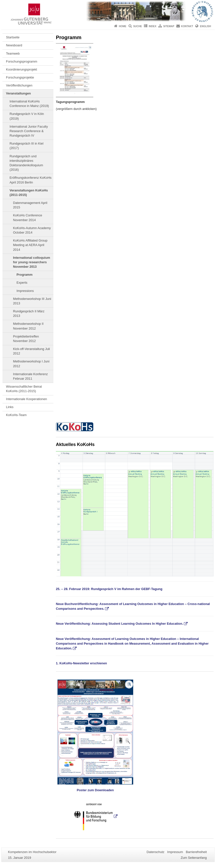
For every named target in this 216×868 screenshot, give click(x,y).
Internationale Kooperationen (26, 399)
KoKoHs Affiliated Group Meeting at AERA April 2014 (30, 245)
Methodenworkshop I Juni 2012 (31, 364)
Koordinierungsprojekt (22, 69)
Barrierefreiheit (196, 852)
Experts (22, 283)
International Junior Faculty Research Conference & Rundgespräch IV (29, 131)
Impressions (25, 291)
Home (123, 26)
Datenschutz (156, 852)
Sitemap (169, 26)
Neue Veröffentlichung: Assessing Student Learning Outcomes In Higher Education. (119, 624)
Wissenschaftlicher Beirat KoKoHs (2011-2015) (24, 389)
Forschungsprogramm (22, 61)
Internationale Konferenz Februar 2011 (30, 376)
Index (153, 26)
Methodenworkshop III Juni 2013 (32, 301)
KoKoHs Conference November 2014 (28, 217)
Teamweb (13, 53)
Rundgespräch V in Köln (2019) (27, 116)
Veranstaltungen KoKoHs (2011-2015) (29, 193)
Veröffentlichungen (19, 85)
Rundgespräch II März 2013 (29, 313)
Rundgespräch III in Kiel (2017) (26, 146)
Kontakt (187, 26)
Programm (24, 275)
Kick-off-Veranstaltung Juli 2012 (31, 351)
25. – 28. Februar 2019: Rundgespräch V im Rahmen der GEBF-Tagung (109, 589)
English (206, 26)
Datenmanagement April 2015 (30, 205)
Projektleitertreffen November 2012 (26, 339)
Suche (138, 26)
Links (10, 407)
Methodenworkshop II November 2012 (28, 326)
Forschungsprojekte (20, 77)
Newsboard (14, 45)
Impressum (175, 852)
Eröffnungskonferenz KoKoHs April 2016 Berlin (30, 180)
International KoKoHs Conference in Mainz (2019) (29, 104)
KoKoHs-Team (16, 415)
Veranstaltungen (18, 93)
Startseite (13, 37)
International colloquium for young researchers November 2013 (32, 262)
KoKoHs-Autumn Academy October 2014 (32, 230)
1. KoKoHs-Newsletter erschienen (81, 663)
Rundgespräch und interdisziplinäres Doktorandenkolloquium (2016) (26, 163)
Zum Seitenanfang (194, 858)
